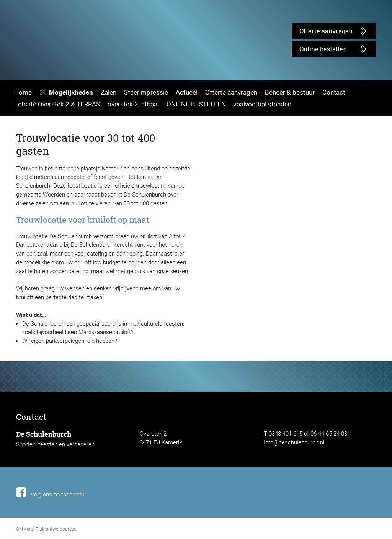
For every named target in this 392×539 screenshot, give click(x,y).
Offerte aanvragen (322, 31)
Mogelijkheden (68, 232)
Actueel (173, 232)
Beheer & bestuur (268, 232)
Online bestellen (319, 49)
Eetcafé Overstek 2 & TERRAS (55, 244)
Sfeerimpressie (137, 232)
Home (22, 232)
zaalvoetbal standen (251, 244)
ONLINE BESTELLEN (187, 244)
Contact (307, 232)
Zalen (103, 232)
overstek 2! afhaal (126, 244)
